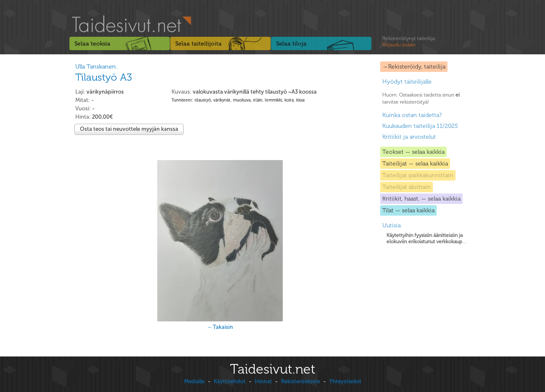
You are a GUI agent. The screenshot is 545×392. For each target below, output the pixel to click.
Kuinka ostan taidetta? (412, 115)
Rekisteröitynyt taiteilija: (409, 42)
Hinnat (263, 381)
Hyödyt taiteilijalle (407, 82)
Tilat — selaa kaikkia (408, 210)
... (427, 238)
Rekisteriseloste (301, 381)
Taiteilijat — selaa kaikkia (415, 164)
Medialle (194, 381)
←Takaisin (220, 327)
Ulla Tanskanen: (96, 67)
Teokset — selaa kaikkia (413, 152)
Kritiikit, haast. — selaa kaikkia (421, 199)
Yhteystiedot (345, 381)
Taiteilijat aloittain (407, 187)
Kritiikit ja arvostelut (409, 137)
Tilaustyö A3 (104, 77)
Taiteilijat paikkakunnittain (418, 175)
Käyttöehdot (230, 381)
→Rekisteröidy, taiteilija (414, 67)
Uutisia (391, 225)
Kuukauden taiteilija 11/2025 (420, 126)
